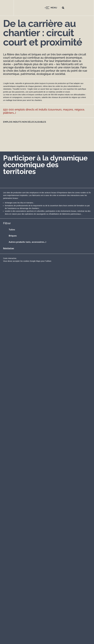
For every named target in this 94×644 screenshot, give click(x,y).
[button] (63, 8)
